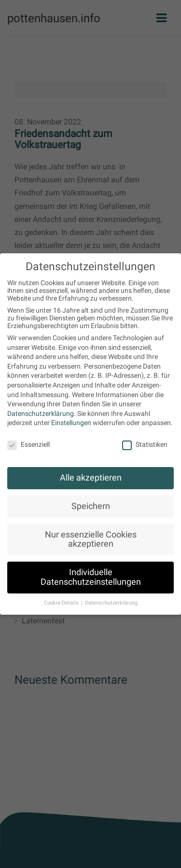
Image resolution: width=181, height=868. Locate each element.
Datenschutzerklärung (41, 413)
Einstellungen (71, 423)
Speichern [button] (91, 506)
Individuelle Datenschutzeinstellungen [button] (91, 577)
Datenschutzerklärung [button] (111, 603)
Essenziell (28, 444)
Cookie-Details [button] (62, 603)
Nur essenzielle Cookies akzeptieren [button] (91, 539)
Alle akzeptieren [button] (91, 478)
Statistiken (145, 444)
